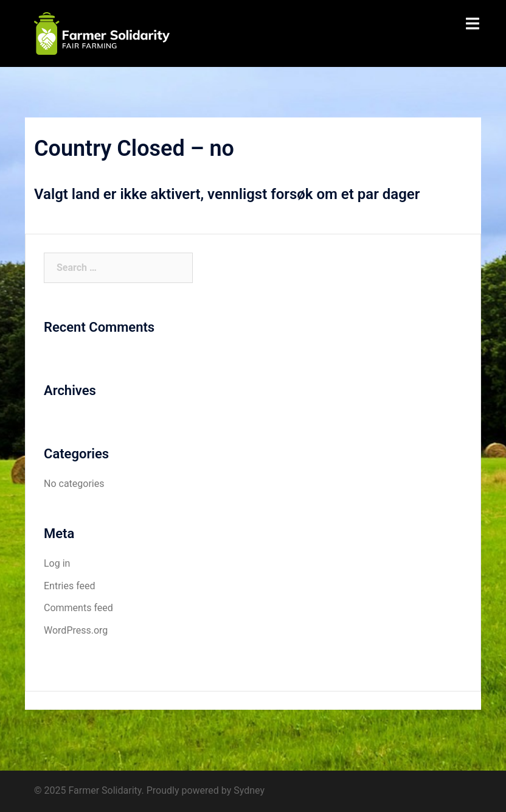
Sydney (249, 790)
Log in (57, 563)
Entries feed (70, 586)
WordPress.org (76, 630)
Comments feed (78, 608)
